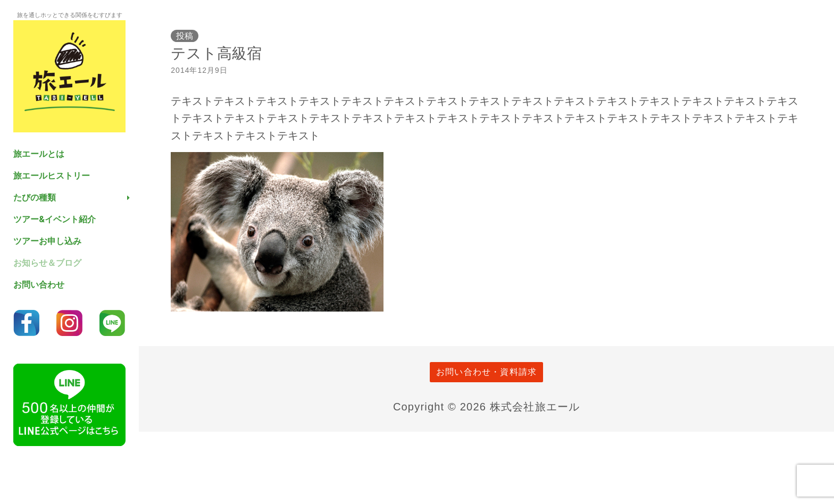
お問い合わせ (39, 285)
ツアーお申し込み (47, 241)
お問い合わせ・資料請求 (486, 372)
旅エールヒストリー (52, 176)
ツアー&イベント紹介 (55, 219)
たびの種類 (35, 198)
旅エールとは (39, 154)
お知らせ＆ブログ (47, 263)
